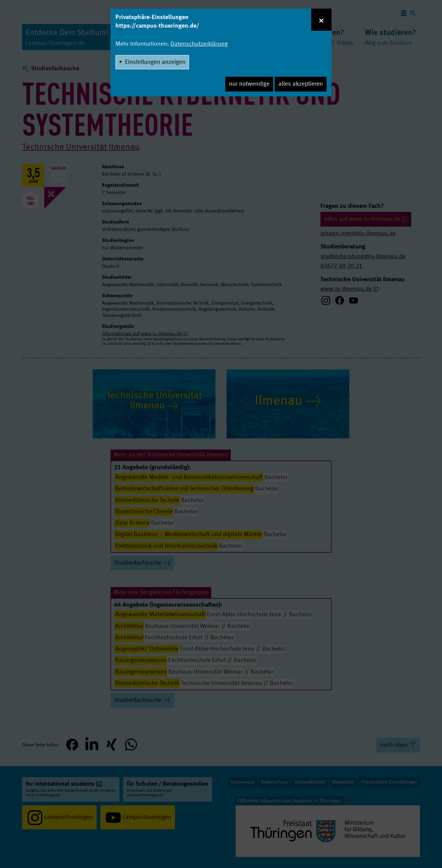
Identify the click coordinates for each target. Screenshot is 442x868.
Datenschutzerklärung (199, 44)
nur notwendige (249, 84)
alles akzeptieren (301, 84)
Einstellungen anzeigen (155, 62)
